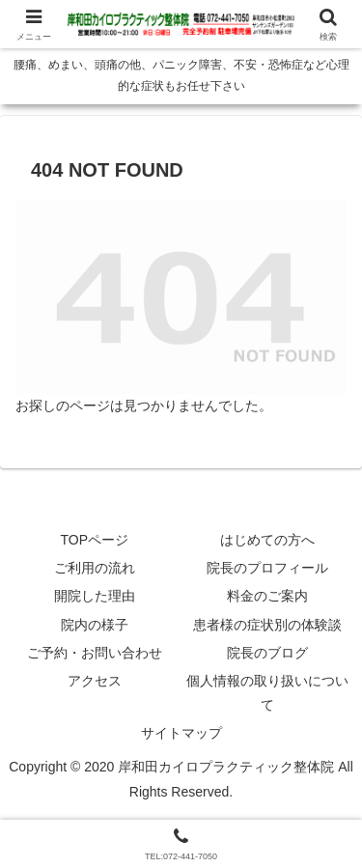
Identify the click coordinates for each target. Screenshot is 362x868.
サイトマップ (181, 733)
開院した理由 (95, 596)
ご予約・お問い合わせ (95, 653)
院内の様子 (95, 625)
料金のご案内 (267, 596)
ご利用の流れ (95, 568)
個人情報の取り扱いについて (267, 693)
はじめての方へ (267, 540)
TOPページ (94, 540)
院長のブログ (267, 653)
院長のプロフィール (267, 568)
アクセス (95, 681)
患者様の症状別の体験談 (267, 625)
